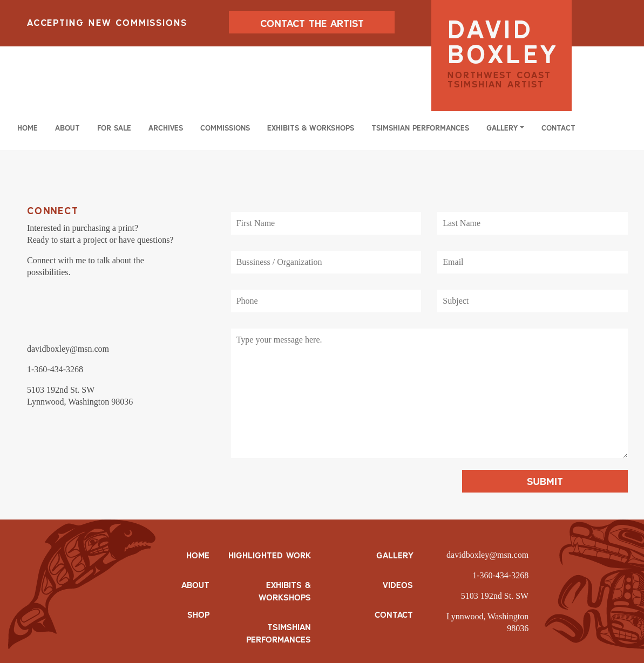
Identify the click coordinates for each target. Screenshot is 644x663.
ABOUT (195, 585)
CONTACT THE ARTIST (312, 23)
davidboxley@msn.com (487, 555)
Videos (398, 585)
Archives (166, 128)
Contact (558, 128)
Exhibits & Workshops (311, 128)
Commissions (225, 128)
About (67, 128)
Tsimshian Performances (420, 128)
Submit (545, 481)
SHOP (198, 614)
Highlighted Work (270, 555)
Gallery (395, 555)
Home (28, 128)
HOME (198, 555)
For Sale (114, 128)
